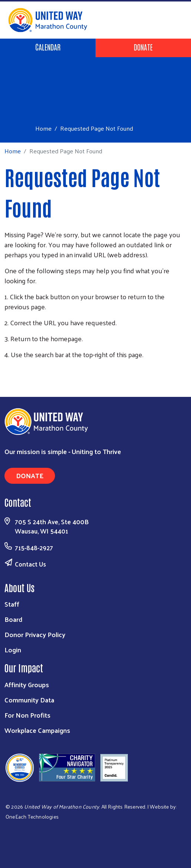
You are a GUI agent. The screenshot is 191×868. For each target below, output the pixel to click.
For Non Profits (27, 715)
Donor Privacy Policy (35, 634)
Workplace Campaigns (37, 730)
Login (13, 650)
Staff (12, 604)
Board (13, 619)
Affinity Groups (27, 684)
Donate (143, 47)
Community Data (29, 700)
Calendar (48, 47)
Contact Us (30, 564)
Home (43, 128)
